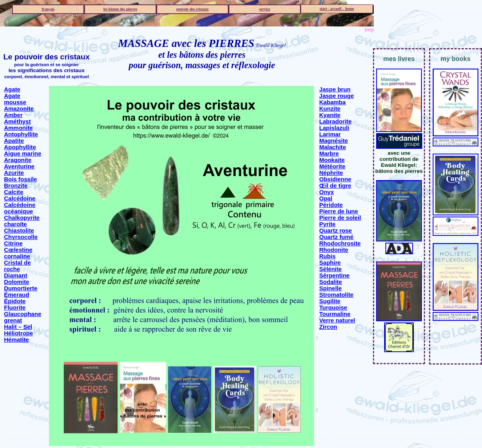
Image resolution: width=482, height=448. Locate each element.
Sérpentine (334, 276)
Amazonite (19, 109)
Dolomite (17, 282)
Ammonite (18, 128)
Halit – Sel (18, 327)
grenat (13, 320)
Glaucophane (23, 314)
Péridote (331, 205)
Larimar (330, 134)
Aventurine (19, 166)
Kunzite (330, 109)
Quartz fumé (336, 237)
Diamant (16, 276)
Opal (326, 199)
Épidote (15, 301)
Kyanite (330, 115)
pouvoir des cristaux (193, 9)
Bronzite (16, 186)
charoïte (15, 224)
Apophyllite (20, 147)
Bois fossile (20, 179)
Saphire (330, 263)
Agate (12, 89)
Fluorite (15, 308)
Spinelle (330, 288)
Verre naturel (337, 320)
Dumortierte (21, 288)
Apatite (14, 141)
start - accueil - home (337, 9)
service (264, 9)
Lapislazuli (334, 128)
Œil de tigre (335, 186)
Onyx (327, 192)
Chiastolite (19, 231)
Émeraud (17, 295)
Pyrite (327, 224)
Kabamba (332, 102)
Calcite (14, 192)
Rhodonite (334, 250)
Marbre (329, 154)
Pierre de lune (339, 211)
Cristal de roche (17, 266)
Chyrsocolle (21, 237)
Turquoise (333, 308)
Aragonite (18, 160)
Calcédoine (20, 199)
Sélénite (330, 269)
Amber (13, 115)
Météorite (332, 166)
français (48, 9)
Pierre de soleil (340, 218)
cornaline (17, 256)
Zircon (328, 327)
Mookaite (332, 160)
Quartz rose (335, 231)
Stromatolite (336, 295)
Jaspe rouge (336, 96)
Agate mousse (15, 99)
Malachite (333, 147)
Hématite (16, 340)
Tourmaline (335, 314)
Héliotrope (18, 333)
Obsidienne (335, 179)
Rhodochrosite (340, 243)
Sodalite (331, 282)
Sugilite (330, 301)
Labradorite (335, 122)
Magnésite (334, 141)
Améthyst (17, 122)
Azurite (14, 173)
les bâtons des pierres (120, 9)
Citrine (13, 243)
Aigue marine (23, 154)
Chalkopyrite (22, 218)
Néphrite (331, 173)
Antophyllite (21, 134)
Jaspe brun (335, 89)
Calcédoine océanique (20, 208)
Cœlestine (18, 250)
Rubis (327, 256)
